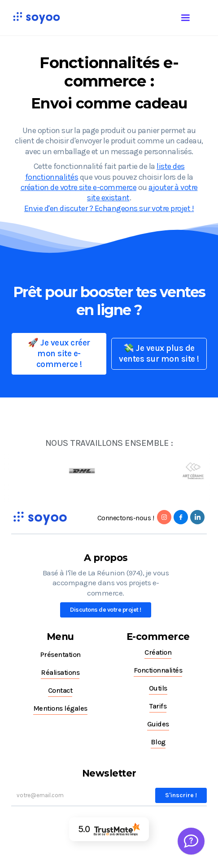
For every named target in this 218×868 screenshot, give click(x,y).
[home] (34, 18)
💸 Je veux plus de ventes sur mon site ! (159, 354)
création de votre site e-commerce (79, 187)
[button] (194, 16)
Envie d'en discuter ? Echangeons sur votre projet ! (109, 208)
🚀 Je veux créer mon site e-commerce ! (59, 354)
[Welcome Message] (191, 841)
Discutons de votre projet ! (106, 610)
